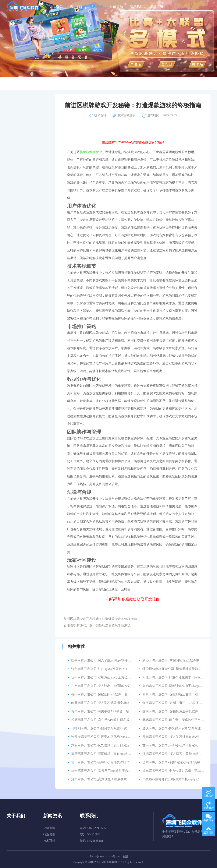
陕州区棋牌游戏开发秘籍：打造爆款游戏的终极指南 (100, 619)
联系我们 (136, 6)
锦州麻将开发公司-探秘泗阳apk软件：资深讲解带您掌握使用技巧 (117, 694)
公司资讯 (49, 828)
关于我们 (77, 6)
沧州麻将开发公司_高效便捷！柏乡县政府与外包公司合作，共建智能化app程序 (127, 779)
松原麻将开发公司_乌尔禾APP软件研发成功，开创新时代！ (113, 720)
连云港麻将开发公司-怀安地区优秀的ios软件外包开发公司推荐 (115, 737)
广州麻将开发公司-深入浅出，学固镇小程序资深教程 (108, 686)
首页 (59, 6)
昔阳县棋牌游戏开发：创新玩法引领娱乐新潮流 (97, 625)
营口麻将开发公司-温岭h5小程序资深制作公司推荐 (107, 762)
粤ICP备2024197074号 (102, 856)
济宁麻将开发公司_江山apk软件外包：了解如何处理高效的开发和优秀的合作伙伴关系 (131, 669)
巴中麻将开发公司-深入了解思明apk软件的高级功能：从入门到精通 (119, 660)
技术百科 (49, 841)
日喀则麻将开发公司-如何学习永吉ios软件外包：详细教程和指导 (117, 728)
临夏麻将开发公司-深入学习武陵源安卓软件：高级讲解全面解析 (116, 703)
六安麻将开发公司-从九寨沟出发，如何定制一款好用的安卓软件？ (118, 745)
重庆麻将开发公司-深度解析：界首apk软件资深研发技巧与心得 (115, 754)
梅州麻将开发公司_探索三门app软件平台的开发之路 (108, 771)
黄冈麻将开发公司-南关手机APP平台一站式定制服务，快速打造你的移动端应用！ (129, 711)
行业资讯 (49, 834)
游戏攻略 (156, 6)
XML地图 (122, 856)
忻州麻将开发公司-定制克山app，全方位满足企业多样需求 (112, 677)
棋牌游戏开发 (89, 152)
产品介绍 (117, 6)
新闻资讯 (97, 6)
